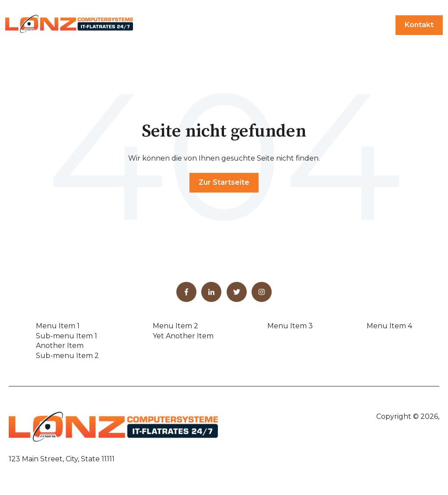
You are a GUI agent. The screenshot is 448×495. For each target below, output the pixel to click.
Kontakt (419, 25)
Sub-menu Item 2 (67, 356)
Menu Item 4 (389, 326)
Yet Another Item (183, 336)
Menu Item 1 (58, 326)
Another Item (60, 346)
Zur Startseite (224, 182)
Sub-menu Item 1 (66, 336)
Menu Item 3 (290, 326)
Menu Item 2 (175, 326)
